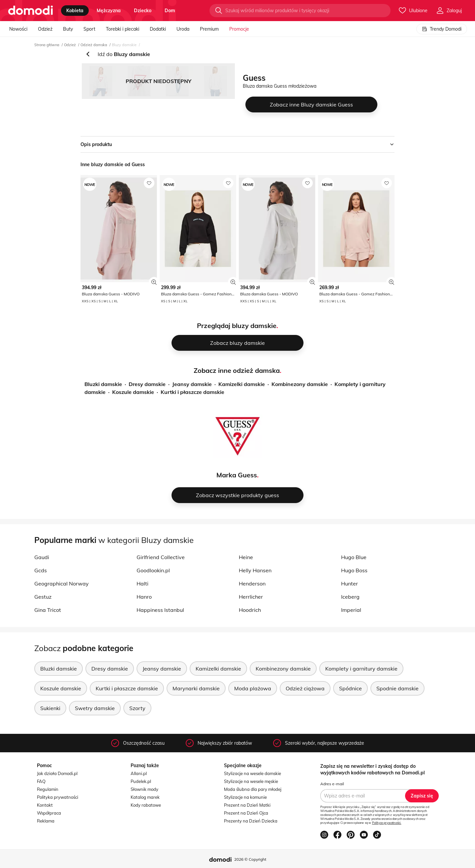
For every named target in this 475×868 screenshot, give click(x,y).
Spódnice (350, 688)
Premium (209, 29)
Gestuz (43, 597)
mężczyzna (109, 11)
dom (170, 11)
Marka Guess (237, 475)
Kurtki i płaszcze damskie (192, 392)
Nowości (18, 29)
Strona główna (47, 45)
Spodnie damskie (397, 688)
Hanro (144, 597)
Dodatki (158, 29)
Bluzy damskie (124, 45)
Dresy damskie (147, 384)
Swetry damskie (95, 708)
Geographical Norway (62, 584)
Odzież (45, 29)
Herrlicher (251, 597)
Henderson (252, 584)
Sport (89, 29)
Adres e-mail (332, 784)
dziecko (143, 11)
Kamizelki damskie (242, 384)
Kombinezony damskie (300, 384)
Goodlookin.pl (153, 570)
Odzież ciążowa (305, 688)
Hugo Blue (354, 557)
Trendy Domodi (442, 29)
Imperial (351, 610)
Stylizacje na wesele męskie (251, 781)
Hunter (349, 584)
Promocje (239, 29)
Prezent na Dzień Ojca (246, 813)
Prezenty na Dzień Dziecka (251, 821)
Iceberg (350, 597)
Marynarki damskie (196, 688)
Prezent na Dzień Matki (247, 805)
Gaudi (42, 557)
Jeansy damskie (192, 384)
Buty (68, 29)
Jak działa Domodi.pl (57, 773)
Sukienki (50, 708)
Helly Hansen (255, 570)
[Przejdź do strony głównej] (31, 11)
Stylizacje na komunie (245, 797)
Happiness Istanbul (160, 610)
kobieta (75, 11)
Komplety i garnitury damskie (361, 669)
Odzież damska (94, 45)
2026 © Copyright (250, 859)
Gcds (41, 570)
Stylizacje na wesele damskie (253, 773)
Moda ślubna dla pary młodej (253, 789)
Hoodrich (250, 610)
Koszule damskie (133, 392)
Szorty (137, 708)
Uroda (183, 29)
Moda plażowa (253, 688)
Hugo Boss (354, 570)
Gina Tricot (48, 610)
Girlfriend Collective (161, 557)
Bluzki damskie (103, 384)
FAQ (41, 781)
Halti (142, 584)
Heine (246, 557)
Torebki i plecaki (123, 29)
